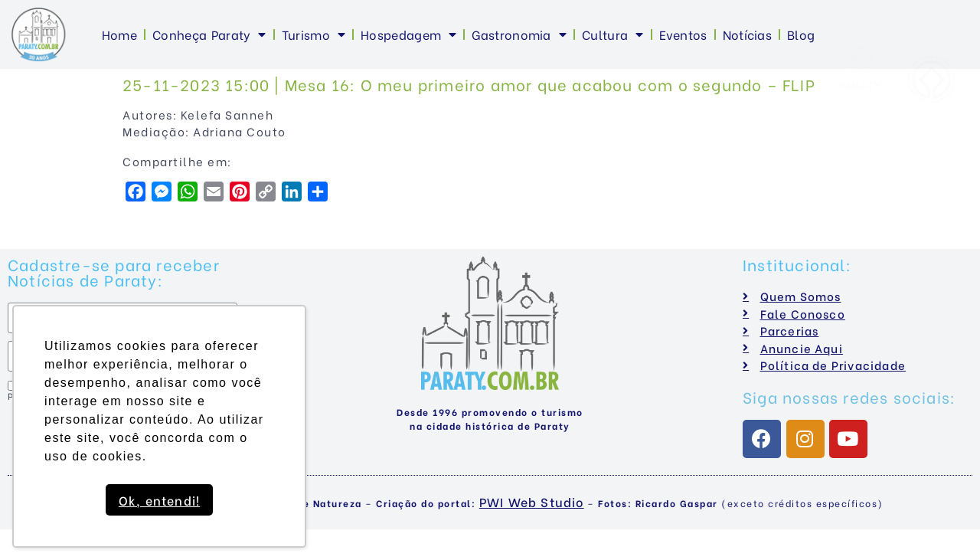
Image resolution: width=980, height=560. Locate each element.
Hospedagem (408, 34)
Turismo (314, 34)
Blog (801, 34)
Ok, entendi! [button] (159, 500)
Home (119, 34)
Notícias (747, 34)
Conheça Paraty (209, 34)
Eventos (683, 34)
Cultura (612, 34)
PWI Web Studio (532, 501)
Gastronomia (519, 34)
